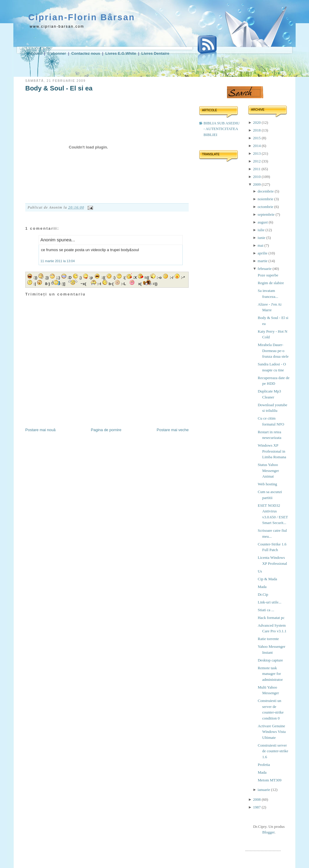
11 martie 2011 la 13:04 (58, 261)
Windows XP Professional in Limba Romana (272, 451)
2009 (257, 184)
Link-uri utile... (269, 602)
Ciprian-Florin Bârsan (82, 17)
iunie (262, 238)
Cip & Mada (267, 579)
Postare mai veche (173, 430)
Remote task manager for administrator (270, 674)
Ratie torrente (268, 639)
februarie (265, 269)
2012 (257, 161)
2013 (257, 153)
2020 (257, 122)
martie (263, 261)
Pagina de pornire (106, 430)
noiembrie (266, 199)
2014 (257, 146)
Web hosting (267, 484)
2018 (257, 130)
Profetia (264, 765)
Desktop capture (270, 660)
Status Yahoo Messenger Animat (268, 470)
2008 (257, 799)
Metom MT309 (269, 780)
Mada (262, 587)
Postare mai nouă (40, 430)
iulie (261, 230)
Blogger (268, 832)
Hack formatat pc (271, 618)
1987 (257, 807)
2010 (257, 177)
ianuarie (264, 790)
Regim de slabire (271, 283)
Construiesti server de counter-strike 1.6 (273, 751)
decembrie (266, 191)
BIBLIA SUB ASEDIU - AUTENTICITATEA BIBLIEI (221, 129)
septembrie (267, 214)
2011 (257, 169)
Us (260, 571)
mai (261, 245)
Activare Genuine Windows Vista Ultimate (272, 732)
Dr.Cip (263, 594)
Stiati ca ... (266, 610)
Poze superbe (268, 275)
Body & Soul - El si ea (59, 88)
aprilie (263, 253)
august (263, 222)
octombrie (266, 207)
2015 (257, 138)
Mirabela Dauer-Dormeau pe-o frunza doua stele (273, 351)
